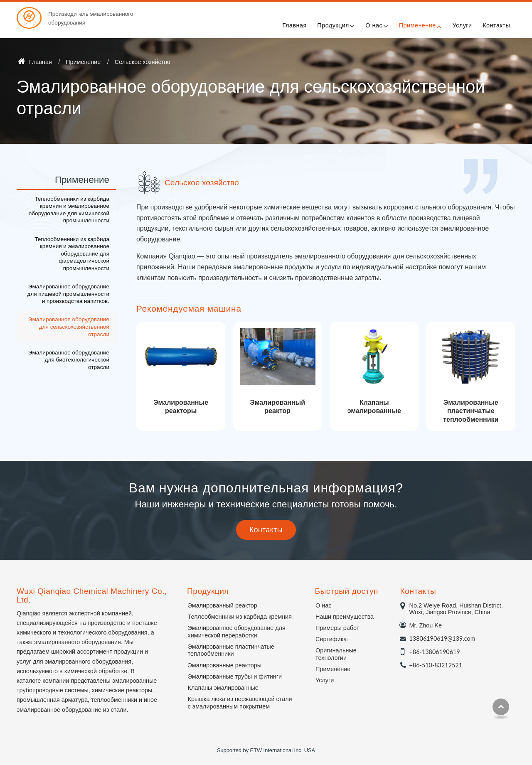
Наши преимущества (345, 617)
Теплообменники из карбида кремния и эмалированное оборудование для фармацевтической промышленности (72, 254)
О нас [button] (374, 25)
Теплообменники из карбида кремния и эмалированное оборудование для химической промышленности (69, 210)
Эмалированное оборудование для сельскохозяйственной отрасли (69, 327)
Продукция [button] (333, 25)
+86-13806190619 (435, 652)
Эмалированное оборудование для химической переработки (237, 632)
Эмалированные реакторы (181, 407)
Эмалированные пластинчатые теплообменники (471, 411)
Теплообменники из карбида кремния (240, 617)
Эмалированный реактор (277, 407)
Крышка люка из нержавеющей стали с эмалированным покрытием (240, 703)
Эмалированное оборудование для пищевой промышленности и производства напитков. (68, 294)
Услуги (462, 25)
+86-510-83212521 (436, 665)
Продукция (208, 591)
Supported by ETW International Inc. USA (266, 750)
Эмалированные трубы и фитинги (235, 676)
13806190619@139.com (442, 638)
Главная (295, 25)
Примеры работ (337, 628)
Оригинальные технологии (336, 654)
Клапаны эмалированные (374, 407)
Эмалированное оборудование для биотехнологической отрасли (69, 360)
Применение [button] (417, 25)
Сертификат (332, 639)
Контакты (496, 25)
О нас (323, 605)
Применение (83, 62)
